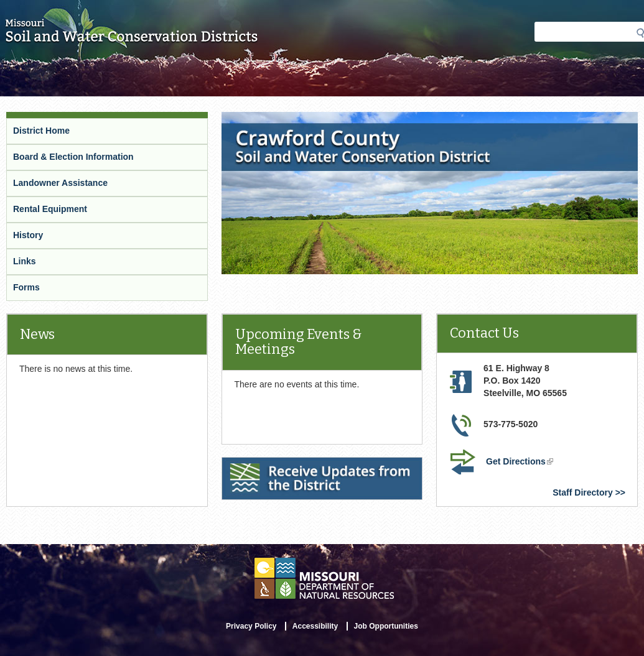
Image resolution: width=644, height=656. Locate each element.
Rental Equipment (50, 209)
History (28, 235)
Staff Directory (582, 492)
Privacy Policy (251, 626)
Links (25, 261)
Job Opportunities (386, 626)
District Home (41, 131)
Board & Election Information (73, 157)
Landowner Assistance (60, 183)
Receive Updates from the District (294, 465)
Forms (26, 287)
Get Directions (521, 463)
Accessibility (315, 626)
